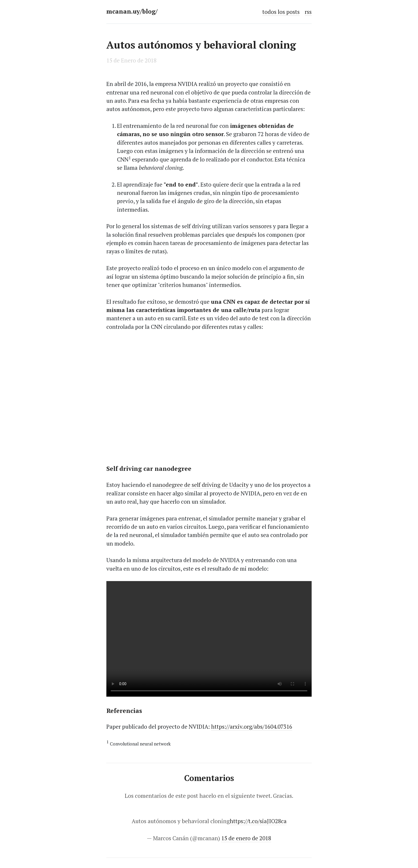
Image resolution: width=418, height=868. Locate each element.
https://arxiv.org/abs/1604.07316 (252, 727)
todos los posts (281, 12)
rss (308, 12)
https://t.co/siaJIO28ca (258, 821)
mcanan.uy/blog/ (132, 11)
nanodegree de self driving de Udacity (201, 485)
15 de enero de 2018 (246, 838)
